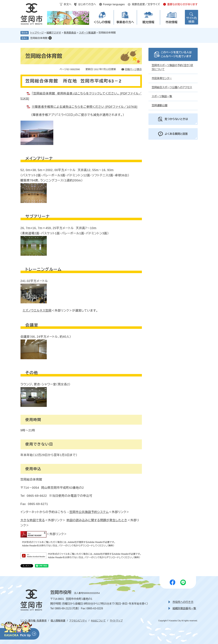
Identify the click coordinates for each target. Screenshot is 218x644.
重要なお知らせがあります (182, 4)
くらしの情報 (102, 22)
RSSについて (98, 621)
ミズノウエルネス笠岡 (37, 311)
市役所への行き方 (183, 602)
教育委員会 (70, 33)
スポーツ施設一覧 (162, 96)
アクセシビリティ (78, 621)
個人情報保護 (58, 621)
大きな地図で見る (33, 520)
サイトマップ (116, 621)
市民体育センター (162, 78)
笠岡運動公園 (160, 105)
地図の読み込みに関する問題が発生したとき (97, 520)
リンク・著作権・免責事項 (34, 621)
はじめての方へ (87, 4)
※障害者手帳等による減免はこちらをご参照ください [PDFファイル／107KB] (85, 107)
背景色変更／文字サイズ (146, 4)
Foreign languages (114, 4)
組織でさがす (54, 33)
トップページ (37, 33)
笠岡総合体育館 (39, 38)
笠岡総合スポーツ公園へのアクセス (172, 87)
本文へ (68, 4)
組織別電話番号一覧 (184, 608)
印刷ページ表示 (133, 69)
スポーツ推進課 (87, 33)
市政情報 (172, 22)
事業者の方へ (125, 22)
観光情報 (148, 22)
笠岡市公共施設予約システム (89, 512)
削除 (50, 38)
